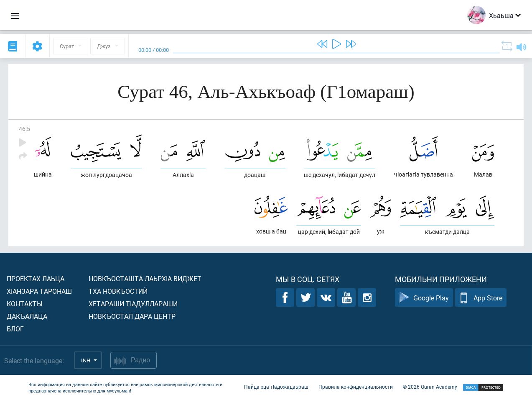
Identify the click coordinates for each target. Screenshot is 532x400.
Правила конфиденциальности (356, 387)
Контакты (25, 304)
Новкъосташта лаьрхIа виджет (145, 278)
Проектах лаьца (36, 278)
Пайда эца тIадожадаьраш (276, 387)
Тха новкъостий (118, 291)
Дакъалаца (27, 316)
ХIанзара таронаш (39, 291)
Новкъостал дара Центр (132, 316)
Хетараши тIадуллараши (133, 304)
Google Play (424, 298)
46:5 (24, 129)
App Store (481, 298)
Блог (15, 329)
